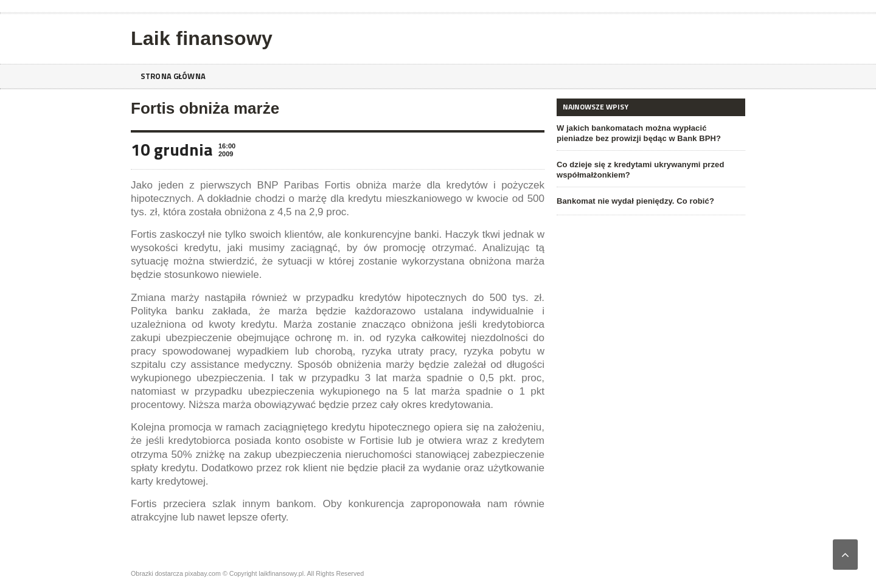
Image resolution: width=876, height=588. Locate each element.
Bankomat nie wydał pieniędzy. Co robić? (634, 201)
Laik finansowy (200, 38)
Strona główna (175, 76)
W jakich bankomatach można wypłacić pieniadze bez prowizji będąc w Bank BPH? (650, 133)
